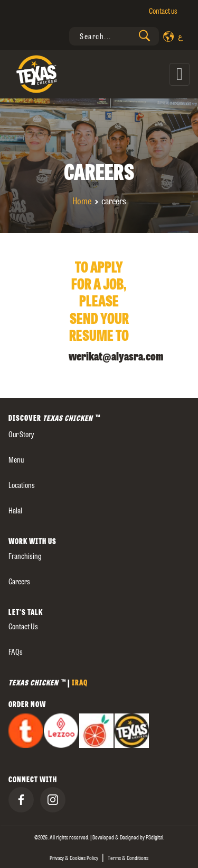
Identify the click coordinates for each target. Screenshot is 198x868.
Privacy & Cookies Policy (74, 858)
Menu (16, 460)
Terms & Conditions (128, 858)
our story (21, 435)
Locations (22, 485)
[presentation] (114, 36)
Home (82, 201)
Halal (15, 511)
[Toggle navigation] (180, 74)
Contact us (163, 11)
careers (19, 582)
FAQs (16, 652)
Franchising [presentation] (25, 556)
